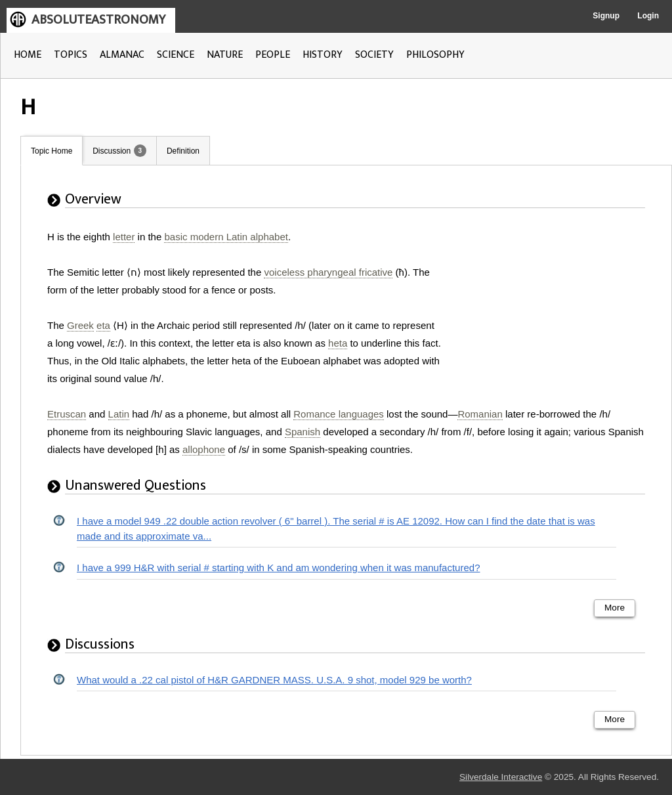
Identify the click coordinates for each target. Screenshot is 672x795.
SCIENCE (176, 55)
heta (338, 343)
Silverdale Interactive (501, 777)
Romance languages (339, 414)
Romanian (480, 414)
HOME (28, 55)
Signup (606, 16)
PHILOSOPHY (435, 55)
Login (648, 16)
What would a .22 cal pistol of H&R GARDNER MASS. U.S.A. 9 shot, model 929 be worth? (274, 680)
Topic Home (52, 151)
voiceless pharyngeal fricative (328, 272)
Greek (80, 325)
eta (103, 325)
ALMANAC (122, 55)
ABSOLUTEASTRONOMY (98, 20)
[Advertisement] (553, 310)
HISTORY (323, 55)
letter (124, 237)
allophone (204, 449)
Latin (119, 414)
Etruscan (67, 414)
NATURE (225, 55)
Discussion (112, 151)
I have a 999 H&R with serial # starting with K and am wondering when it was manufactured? (279, 568)
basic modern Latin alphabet (226, 237)
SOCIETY (374, 55)
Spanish (303, 432)
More (615, 608)
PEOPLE (273, 55)
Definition (183, 151)
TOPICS (71, 55)
